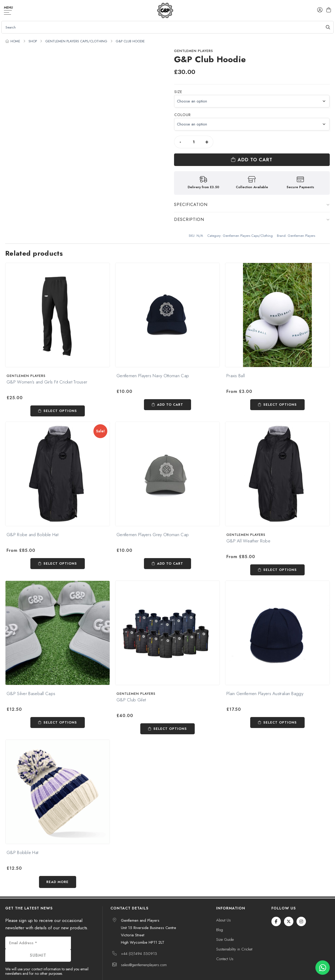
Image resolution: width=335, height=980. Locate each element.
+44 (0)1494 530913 (139, 936)
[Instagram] (301, 904)
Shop (33, 41)
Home (15, 41)
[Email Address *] (38, 925)
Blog (220, 912)
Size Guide (225, 922)
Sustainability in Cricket (234, 931)
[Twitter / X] (289, 904)
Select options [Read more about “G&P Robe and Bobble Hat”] (60, 546)
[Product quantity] (194, 142)
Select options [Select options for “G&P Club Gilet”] (170, 711)
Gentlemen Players (194, 51)
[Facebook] (276, 904)
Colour (183, 115)
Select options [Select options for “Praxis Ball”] (280, 387)
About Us (224, 902)
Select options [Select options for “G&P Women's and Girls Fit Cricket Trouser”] (60, 393)
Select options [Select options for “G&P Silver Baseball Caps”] (60, 705)
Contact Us (225, 941)
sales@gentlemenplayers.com (144, 947)
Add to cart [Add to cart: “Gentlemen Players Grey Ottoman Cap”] (170, 546)
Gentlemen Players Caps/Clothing (76, 41)
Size (178, 92)
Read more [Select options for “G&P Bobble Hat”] (57, 864)
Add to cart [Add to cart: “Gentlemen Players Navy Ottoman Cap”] (170, 387)
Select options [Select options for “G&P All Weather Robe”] (280, 552)
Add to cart (276, 142)
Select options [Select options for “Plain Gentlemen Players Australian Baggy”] (280, 705)
